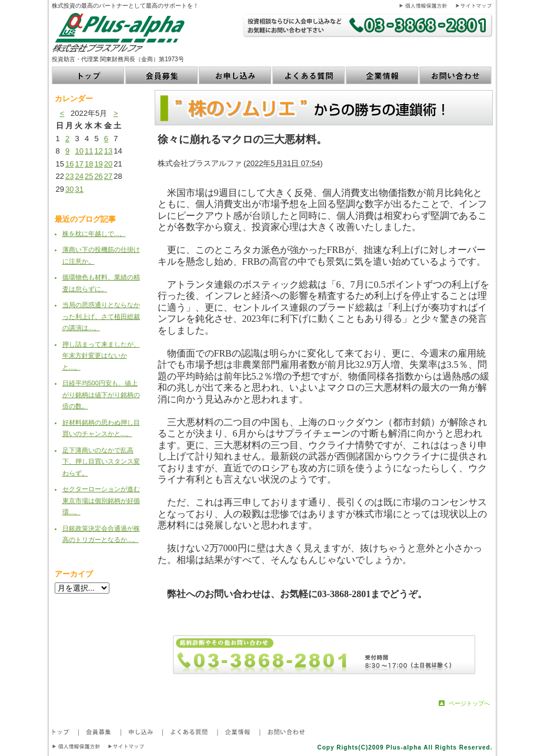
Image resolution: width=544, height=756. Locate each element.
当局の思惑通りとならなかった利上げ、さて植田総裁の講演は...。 (101, 316)
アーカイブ (74, 574)
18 (89, 164)
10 (79, 151)
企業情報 (383, 75)
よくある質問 (309, 75)
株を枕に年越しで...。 (94, 234)
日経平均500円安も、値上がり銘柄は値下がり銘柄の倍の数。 (101, 394)
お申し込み (236, 75)
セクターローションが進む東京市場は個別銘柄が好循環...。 (101, 500)
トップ (89, 75)
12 (98, 151)
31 (79, 189)
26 (98, 176)
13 (108, 151)
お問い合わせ (456, 75)
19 (98, 164)
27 (108, 176)
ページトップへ (469, 703)
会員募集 (162, 75)
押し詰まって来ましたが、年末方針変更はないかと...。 (101, 356)
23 (69, 176)
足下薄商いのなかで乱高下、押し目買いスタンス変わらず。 (101, 462)
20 (108, 164)
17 (79, 164)
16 (69, 164)
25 (89, 176)
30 (69, 189)
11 (89, 151)
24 (79, 176)
